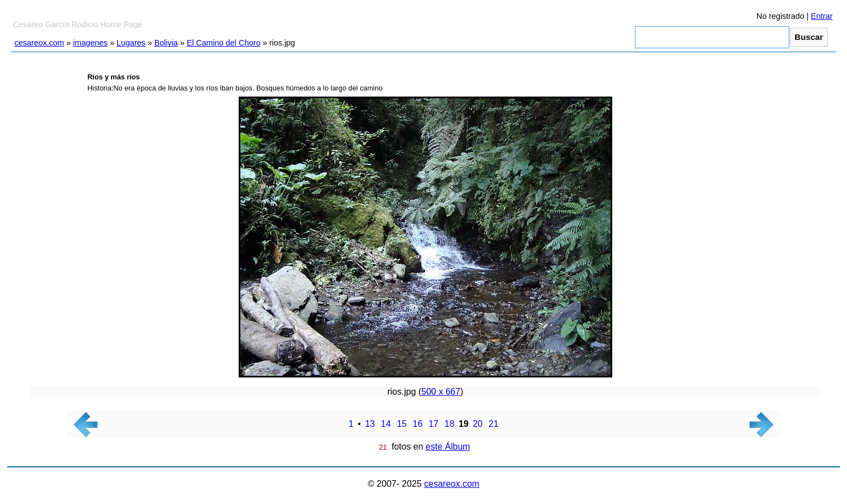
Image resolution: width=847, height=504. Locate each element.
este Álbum (448, 447)
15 (402, 424)
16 (418, 424)
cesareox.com (39, 43)
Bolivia (166, 43)
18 (450, 424)
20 (478, 424)
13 (370, 424)
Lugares (131, 43)
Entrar (822, 16)
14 (386, 424)
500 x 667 (441, 392)
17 (433, 424)
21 (493, 424)
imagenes (90, 43)
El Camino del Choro (223, 43)
